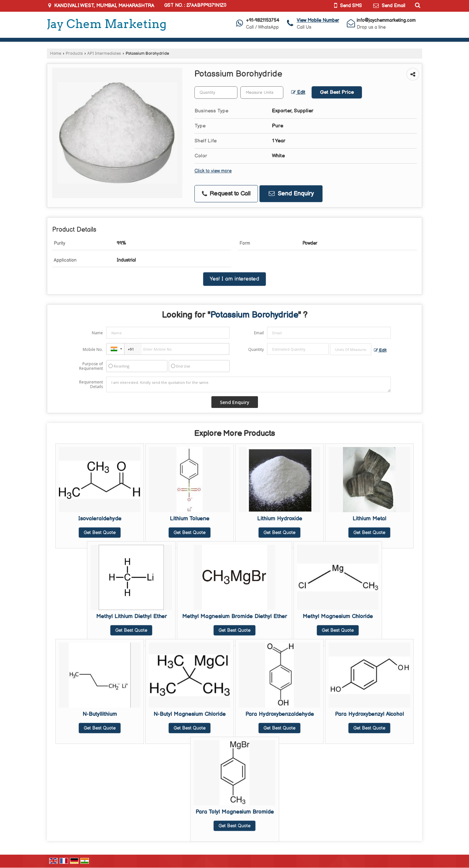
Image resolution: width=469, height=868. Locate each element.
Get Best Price (337, 92)
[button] (318, 20)
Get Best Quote (100, 533)
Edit (298, 93)
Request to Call (226, 194)
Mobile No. (93, 349)
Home (56, 54)
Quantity (256, 349)
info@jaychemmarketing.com (386, 20)
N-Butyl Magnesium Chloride (190, 714)
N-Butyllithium (100, 714)
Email (259, 333)
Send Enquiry (291, 194)
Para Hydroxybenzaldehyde (280, 714)
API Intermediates (104, 54)
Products (74, 54)
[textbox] (262, 93)
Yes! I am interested (234, 279)
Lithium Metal (369, 519)
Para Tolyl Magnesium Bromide (235, 812)
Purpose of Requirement (91, 366)
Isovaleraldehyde (100, 519)
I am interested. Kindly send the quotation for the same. (249, 384)
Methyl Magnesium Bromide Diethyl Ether (234, 616)
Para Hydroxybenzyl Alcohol (369, 714)
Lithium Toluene (190, 519)
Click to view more (213, 171)
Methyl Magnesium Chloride (338, 616)
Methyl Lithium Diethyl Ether (131, 616)
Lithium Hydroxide (280, 519)
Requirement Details (91, 384)
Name (97, 333)
